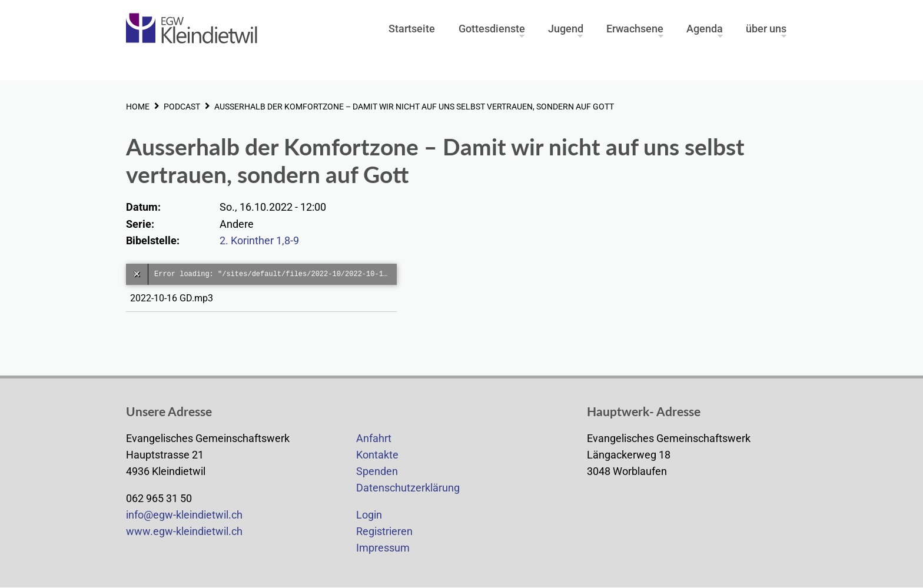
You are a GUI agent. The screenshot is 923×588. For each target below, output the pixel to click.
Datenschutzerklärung (408, 488)
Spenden (377, 471)
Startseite (412, 29)
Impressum (383, 548)
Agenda (705, 29)
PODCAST (182, 107)
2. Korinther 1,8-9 (259, 241)
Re (362, 531)
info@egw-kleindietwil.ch (184, 515)
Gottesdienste (492, 29)
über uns (766, 29)
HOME (138, 107)
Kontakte (377, 455)
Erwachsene (635, 29)
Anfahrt (374, 438)
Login (369, 515)
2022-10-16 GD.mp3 (174, 298)
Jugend (566, 29)
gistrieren (391, 531)
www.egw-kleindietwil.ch (184, 531)
